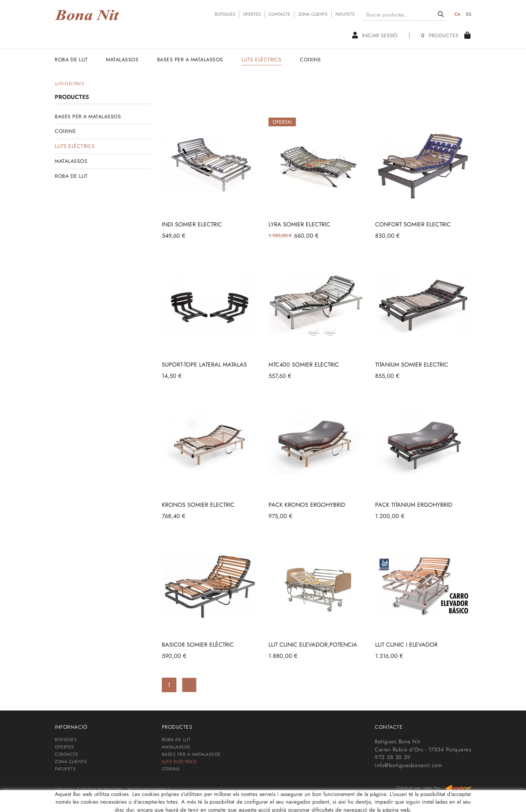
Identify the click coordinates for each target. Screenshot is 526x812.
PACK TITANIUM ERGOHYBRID (414, 505)
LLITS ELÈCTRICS (75, 146)
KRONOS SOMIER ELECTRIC (198, 505)
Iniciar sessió (375, 35)
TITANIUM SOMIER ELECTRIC (412, 365)
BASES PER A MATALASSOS (88, 116)
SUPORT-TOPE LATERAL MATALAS (204, 365)
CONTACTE (279, 14)
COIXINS (65, 131)
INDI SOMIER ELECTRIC (192, 224)
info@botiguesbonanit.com (408, 765)
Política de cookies (147, 790)
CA (458, 14)
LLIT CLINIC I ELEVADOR (406, 645)
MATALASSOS (71, 161)
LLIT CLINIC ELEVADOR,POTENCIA (313, 645)
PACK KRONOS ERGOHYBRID (307, 505)
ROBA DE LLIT (71, 176)
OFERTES (252, 14)
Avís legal (65, 790)
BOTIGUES (225, 14)
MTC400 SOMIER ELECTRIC (304, 365)
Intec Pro (432, 788)
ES (469, 14)
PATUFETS (345, 14)
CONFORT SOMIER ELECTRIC (413, 224)
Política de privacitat (102, 790)
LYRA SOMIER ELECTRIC (299, 224)
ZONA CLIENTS (313, 14)
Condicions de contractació (84, 799)
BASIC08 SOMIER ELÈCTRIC (198, 645)
